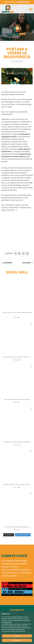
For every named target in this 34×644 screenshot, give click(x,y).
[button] (17, 82)
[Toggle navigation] (31, 10)
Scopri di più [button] (17, 640)
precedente (8, 263)
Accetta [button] (17, 636)
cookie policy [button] (8, 622)
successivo (27, 263)
